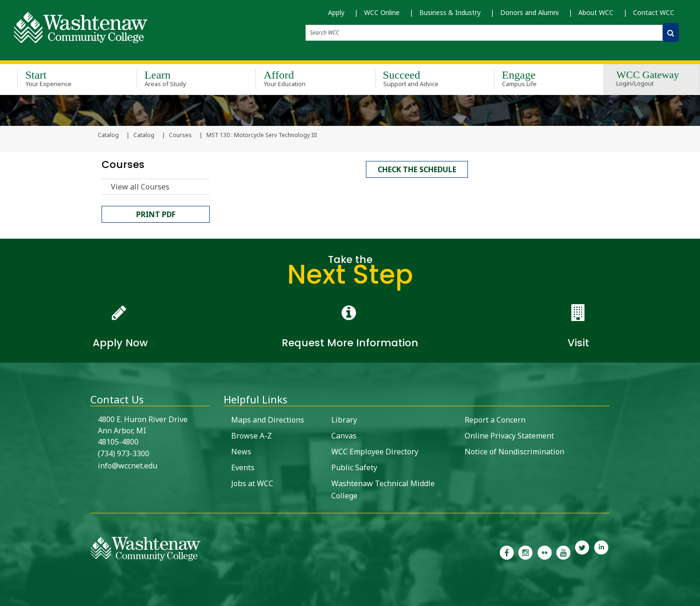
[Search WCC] (671, 33)
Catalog (144, 136)
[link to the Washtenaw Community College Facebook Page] (507, 551)
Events (243, 467)
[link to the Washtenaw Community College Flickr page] (545, 551)
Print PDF (156, 215)
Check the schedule (417, 169)
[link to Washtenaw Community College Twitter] (582, 551)
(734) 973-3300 (124, 453)
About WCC (596, 12)
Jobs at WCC (252, 482)
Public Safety (354, 467)
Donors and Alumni (529, 12)
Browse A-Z (252, 435)
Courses (180, 136)
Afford (302, 77)
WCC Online (382, 12)
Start (63, 77)
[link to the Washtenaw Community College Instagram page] (525, 551)
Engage (540, 77)
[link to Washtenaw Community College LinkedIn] (601, 551)
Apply (336, 12)
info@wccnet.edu (128, 465)
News (241, 451)
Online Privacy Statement (509, 435)
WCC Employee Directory (375, 451)
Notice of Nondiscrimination (514, 451)
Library (344, 419)
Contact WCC (654, 12)
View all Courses (140, 188)
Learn (183, 77)
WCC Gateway (648, 77)
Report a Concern (495, 419)
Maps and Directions (268, 419)
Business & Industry (450, 12)
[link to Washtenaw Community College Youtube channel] (563, 551)
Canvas (344, 435)
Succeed (421, 77)
